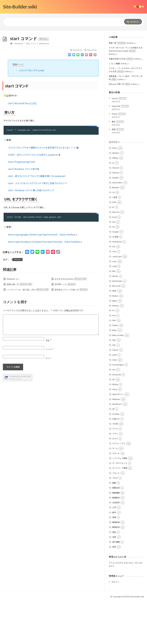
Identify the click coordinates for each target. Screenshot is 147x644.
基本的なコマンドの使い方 (71, 333)
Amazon (116, 211)
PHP (114, 363)
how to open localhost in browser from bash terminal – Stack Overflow (45, 285)
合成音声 (116, 546)
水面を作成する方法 (121, 102)
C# (113, 235)
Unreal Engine (118, 408)
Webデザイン (118, 437)
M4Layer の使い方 (119, 127)
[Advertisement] (73, 52)
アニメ (115, 472)
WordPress (117, 447)
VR (113, 423)
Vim (114, 413)
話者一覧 (117, 86)
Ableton (116, 196)
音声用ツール (65, 327)
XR (113, 452)
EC (113, 250)
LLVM (114, 309)
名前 (49, 384)
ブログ (115, 521)
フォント (116, 516)
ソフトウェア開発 (120, 501)
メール (50, 392)
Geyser (119, 141)
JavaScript (117, 300)
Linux (114, 304)
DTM (114, 245)
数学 (114, 556)
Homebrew (117, 285)
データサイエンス (120, 506)
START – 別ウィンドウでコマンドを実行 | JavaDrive (34, 198)
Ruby (114, 373)
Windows (19, 87)
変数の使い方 (20, 327)
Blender (116, 231)
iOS (114, 290)
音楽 (114, 590)
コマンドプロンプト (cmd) (32, 113)
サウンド (116, 496)
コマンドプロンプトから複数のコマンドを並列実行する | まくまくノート (43, 191)
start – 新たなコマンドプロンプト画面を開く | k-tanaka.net (37, 219)
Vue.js (115, 432)
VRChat (115, 427)
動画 (114, 526)
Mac (114, 314)
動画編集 (116, 536)
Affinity (115, 201)
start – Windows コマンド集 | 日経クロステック (31, 233)
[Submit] (133, 22)
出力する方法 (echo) (71, 322)
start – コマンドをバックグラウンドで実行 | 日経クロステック (37, 226)
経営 (114, 575)
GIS (114, 265)
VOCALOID (117, 418)
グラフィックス (119, 487)
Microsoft (116, 329)
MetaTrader (117, 324)
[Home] (11, 87)
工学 (114, 550)
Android (116, 216)
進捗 (118, 165)
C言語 (115, 240)
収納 (118, 172)
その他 (115, 467)
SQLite (115, 393)
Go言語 (115, 280)
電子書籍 (116, 585)
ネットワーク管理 (120, 511)
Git (113, 270)
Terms (19, 422)
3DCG (115, 191)
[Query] (59, 22)
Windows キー (13, 322)
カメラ (115, 482)
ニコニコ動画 (114, 107)
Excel (114, 260)
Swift (114, 398)
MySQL (115, 339)
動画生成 (116, 531)
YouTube (116, 457)
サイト (48, 401)
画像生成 (116, 570)
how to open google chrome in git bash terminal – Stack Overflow (43, 278)
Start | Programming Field (21, 205)
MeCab (115, 319)
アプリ (115, 477)
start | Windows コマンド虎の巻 (24, 212)
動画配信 (116, 541)
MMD (114, 334)
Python (115, 368)
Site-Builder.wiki (20, 7)
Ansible (115, 221)
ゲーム (115, 491)
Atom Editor (117, 226)
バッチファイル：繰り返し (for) (28, 333)
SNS (114, 383)
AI (113, 206)
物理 (114, 560)
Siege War (120, 149)
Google (115, 275)
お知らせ (116, 462)
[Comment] (51, 368)
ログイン (115, 625)
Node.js (116, 349)
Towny (119, 157)
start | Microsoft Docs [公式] (22, 146)
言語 (114, 580)
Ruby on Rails (118, 378)
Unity (114, 403)
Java (114, 294)
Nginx (115, 344)
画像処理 (116, 565)
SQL (114, 388)
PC (113, 354)
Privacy (12, 422)
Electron (116, 255)
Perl (114, 359)
